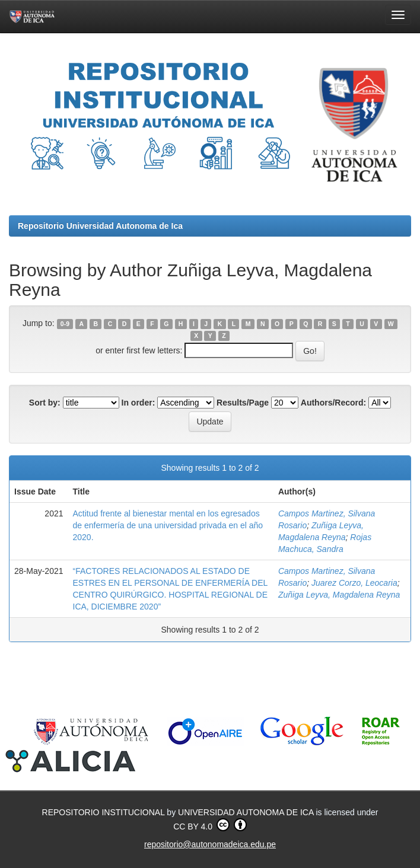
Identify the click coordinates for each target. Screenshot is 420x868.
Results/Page (243, 403)
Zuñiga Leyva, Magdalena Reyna (339, 595)
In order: (139, 403)
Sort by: (45, 403)
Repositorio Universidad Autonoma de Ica (100, 226)
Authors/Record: (333, 403)
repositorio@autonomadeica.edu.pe (210, 844)
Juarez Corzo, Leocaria (354, 583)
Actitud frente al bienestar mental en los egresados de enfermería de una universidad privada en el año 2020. (168, 525)
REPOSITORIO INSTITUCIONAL (105, 812)
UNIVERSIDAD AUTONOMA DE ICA (247, 812)
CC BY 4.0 (210, 825)
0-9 (65, 324)
